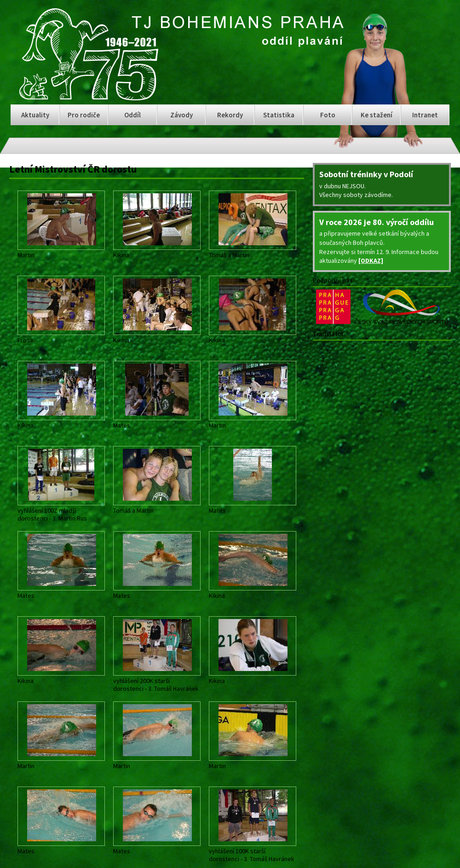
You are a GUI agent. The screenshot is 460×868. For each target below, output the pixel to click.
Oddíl (132, 115)
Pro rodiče (84, 115)
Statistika (279, 115)
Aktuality (35, 115)
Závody (181, 115)
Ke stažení (377, 115)
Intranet (425, 115)
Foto (328, 115)
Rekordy (230, 115)
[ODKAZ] (371, 260)
